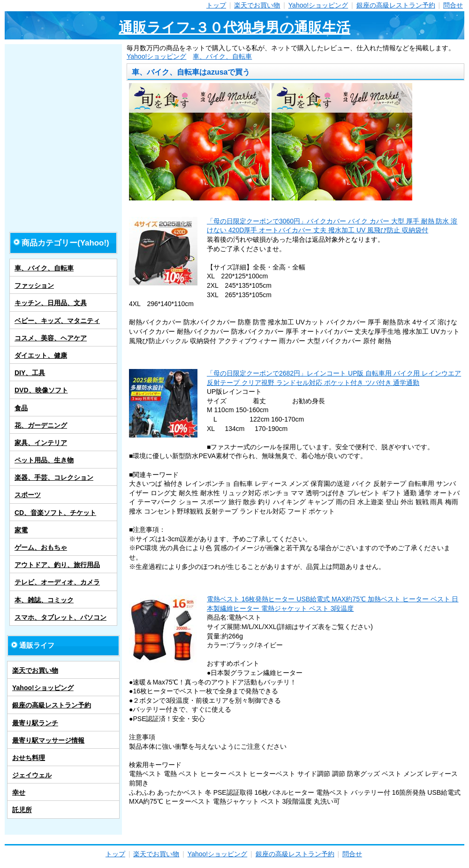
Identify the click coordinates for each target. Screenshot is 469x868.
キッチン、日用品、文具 (51, 303)
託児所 (22, 810)
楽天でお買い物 (257, 5)
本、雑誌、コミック (44, 600)
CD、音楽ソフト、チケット (55, 513)
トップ (216, 5)
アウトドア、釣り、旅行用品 (57, 565)
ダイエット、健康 (41, 355)
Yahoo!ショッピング (318, 5)
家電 (21, 530)
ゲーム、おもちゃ (41, 547)
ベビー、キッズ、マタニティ (57, 321)
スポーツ (28, 495)
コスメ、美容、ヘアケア (51, 338)
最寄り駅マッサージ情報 (48, 740)
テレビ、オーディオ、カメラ (57, 582)
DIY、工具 (30, 373)
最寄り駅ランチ (35, 723)
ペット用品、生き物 (44, 460)
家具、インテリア (41, 443)
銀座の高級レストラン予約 (396, 5)
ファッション (34, 285)
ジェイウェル (32, 775)
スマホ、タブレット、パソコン (61, 617)
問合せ (453, 5)
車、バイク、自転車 (222, 56)
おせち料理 (29, 758)
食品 (21, 408)
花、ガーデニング (41, 425)
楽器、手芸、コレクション (54, 477)
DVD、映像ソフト (41, 390)
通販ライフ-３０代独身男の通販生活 (234, 27)
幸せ (19, 792)
